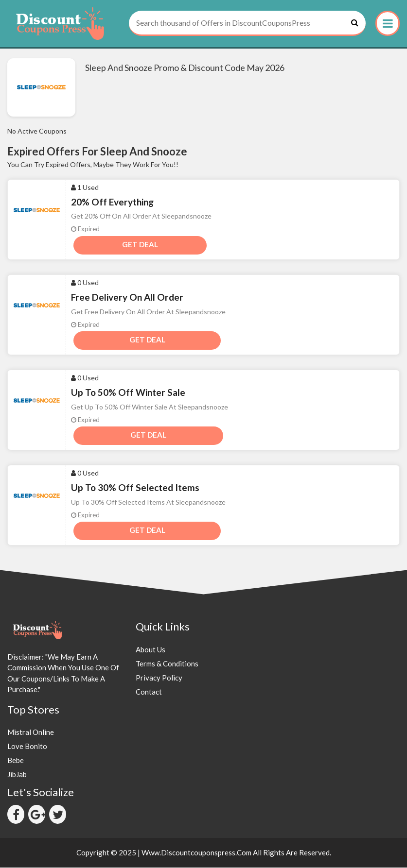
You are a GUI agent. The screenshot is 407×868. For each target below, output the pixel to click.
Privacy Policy (159, 678)
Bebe (16, 760)
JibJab (17, 774)
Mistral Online (31, 732)
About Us (150, 649)
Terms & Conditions (167, 664)
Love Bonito (27, 746)
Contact (149, 692)
